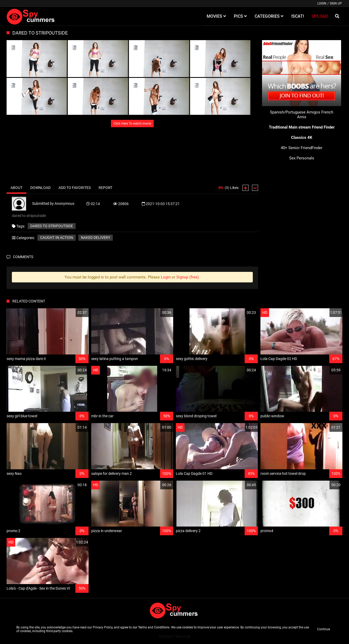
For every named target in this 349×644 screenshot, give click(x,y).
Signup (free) (188, 277)
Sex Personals (302, 158)
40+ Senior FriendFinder (302, 148)
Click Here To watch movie (132, 124)
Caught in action (57, 238)
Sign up (336, 3)
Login (322, 3)
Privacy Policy (103, 627)
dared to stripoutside (52, 226)
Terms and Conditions (154, 627)
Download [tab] (40, 188)
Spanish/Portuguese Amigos (295, 112)
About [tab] (16, 188)
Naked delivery (96, 238)
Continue (324, 629)
